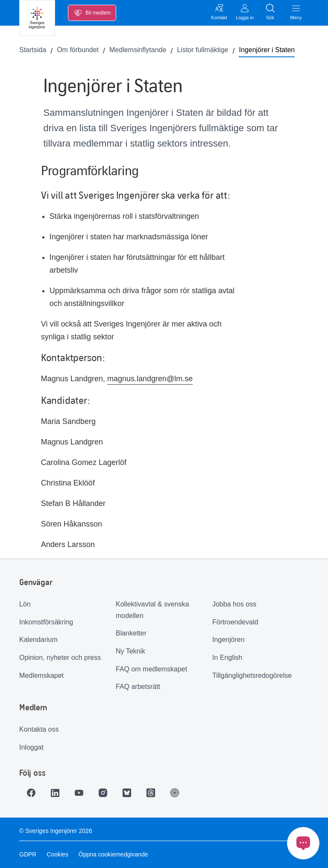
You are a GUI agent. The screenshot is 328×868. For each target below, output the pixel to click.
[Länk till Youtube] (79, 793)
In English (227, 658)
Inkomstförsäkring (46, 622)
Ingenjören (228, 640)
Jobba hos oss (234, 604)
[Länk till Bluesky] (127, 793)
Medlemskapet (41, 675)
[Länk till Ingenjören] (175, 793)
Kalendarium (38, 640)
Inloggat (31, 747)
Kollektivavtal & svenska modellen (152, 610)
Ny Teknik (130, 651)
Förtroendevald (235, 622)
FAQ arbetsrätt (138, 687)
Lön (25, 604)
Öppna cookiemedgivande (113, 854)
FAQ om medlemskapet (151, 669)
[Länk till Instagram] (103, 793)
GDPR (28, 854)
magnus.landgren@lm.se (150, 379)
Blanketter (131, 633)
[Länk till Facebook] (31, 793)
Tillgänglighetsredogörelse (252, 675)
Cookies (57, 854)
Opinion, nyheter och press (60, 658)
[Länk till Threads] (151, 793)
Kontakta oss (39, 729)
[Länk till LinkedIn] (55, 793)
